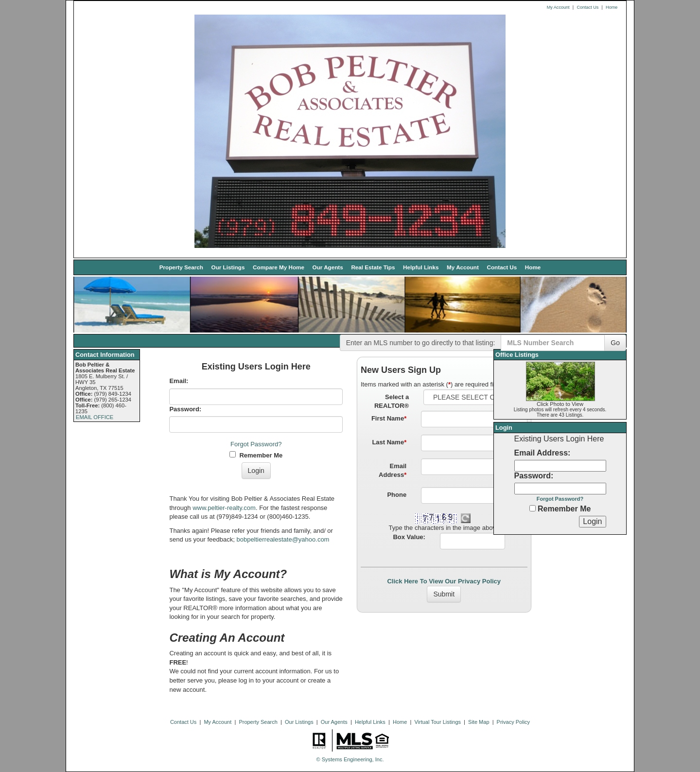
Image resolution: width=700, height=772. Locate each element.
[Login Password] (560, 489)
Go (615, 343)
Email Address (393, 471)
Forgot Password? (256, 444)
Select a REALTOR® (392, 402)
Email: (179, 381)
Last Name (389, 442)
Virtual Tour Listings (437, 722)
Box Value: (409, 537)
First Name (389, 418)
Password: (185, 409)
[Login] (592, 522)
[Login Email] (560, 466)
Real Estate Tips (373, 267)
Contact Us (587, 7)
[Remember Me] (533, 508)
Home (612, 7)
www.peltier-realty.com (224, 508)
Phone (397, 495)
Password (533, 476)
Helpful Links (421, 267)
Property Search (181, 267)
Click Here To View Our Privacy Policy (444, 581)
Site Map (479, 722)
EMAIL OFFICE (95, 417)
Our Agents (328, 267)
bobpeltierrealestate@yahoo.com (283, 539)
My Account (558, 7)
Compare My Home (279, 267)
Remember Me (256, 455)
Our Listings (228, 267)
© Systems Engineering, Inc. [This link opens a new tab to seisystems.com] (350, 759)
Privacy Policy (513, 722)
